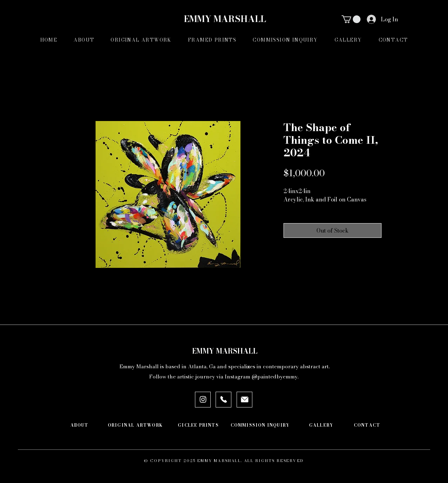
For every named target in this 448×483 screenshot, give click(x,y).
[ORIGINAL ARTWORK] (135, 425)
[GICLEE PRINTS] (198, 425)
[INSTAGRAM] (203, 400)
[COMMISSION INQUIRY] (260, 425)
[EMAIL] (244, 400)
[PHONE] (223, 400)
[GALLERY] (321, 425)
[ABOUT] (79, 425)
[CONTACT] (367, 425)
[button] (351, 19)
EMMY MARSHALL (224, 19)
